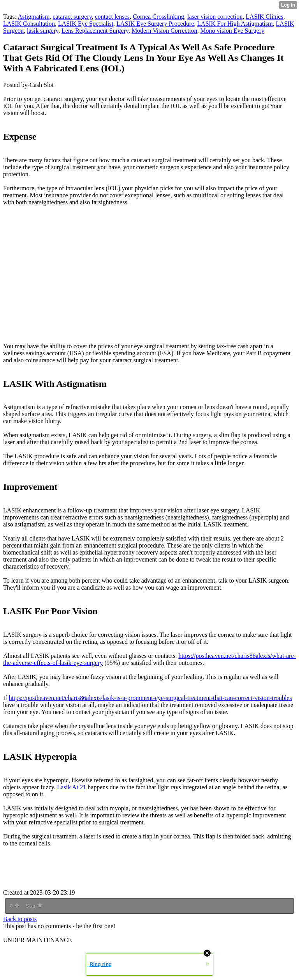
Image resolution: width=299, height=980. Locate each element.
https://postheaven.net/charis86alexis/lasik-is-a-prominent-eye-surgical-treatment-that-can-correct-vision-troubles (150, 698)
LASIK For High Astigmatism (235, 24)
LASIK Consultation (29, 24)
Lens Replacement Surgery (95, 31)
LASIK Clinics (264, 17)
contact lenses (112, 17)
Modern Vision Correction (164, 31)
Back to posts (20, 919)
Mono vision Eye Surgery (232, 31)
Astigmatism (34, 17)
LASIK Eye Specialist (86, 24)
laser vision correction (215, 17)
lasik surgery (43, 31)
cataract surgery (72, 17)
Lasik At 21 (71, 787)
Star (34, 906)
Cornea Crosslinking (158, 17)
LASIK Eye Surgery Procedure (155, 24)
